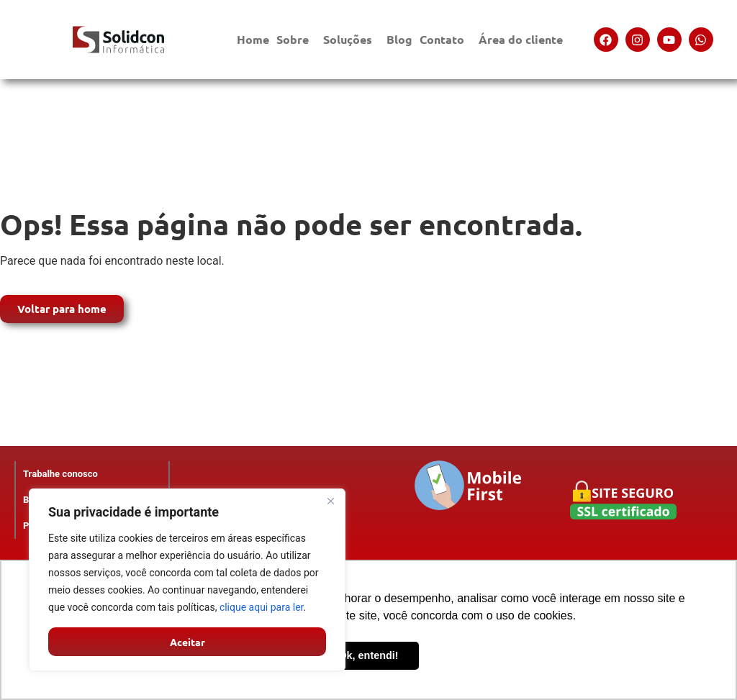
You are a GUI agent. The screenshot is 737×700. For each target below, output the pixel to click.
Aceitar (187, 642)
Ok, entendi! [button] (368, 655)
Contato (446, 39)
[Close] (330, 501)
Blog (399, 39)
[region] (187, 580)
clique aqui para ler (262, 607)
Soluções (351, 39)
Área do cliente (524, 39)
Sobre (296, 39)
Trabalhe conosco (60, 474)
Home (253, 39)
